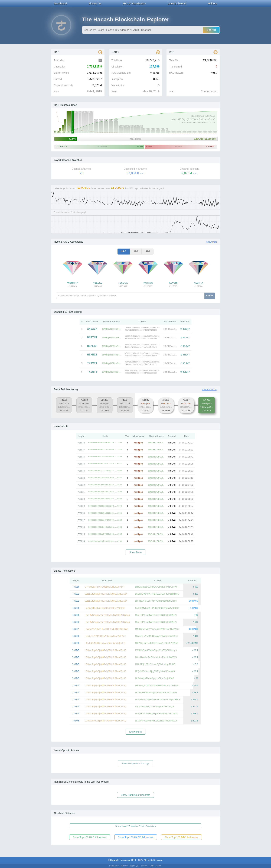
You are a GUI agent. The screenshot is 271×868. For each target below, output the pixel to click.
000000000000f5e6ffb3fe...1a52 (105, 443)
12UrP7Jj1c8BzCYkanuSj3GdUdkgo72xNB (155, 664)
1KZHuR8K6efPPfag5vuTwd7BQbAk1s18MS (156, 693)
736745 (76, 650)
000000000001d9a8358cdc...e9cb (105, 513)
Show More (212, 242)
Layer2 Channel (177, 3)
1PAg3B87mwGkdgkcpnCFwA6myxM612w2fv (157, 714)
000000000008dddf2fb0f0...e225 (105, 520)
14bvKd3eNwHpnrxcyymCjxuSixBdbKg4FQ (105, 643)
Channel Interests (64, 85)
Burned (58, 79)
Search (211, 30)
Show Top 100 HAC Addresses (90, 837)
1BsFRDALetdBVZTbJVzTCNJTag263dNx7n (156, 615)
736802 (76, 594)
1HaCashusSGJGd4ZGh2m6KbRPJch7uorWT (157, 587)
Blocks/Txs (95, 3)
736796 (76, 608)
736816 (76, 587)
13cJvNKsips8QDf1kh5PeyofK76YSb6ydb (155, 707)
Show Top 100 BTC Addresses (181, 837)
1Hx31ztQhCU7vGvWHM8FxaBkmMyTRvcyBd (157, 686)
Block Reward (61, 73)
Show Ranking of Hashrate (135, 795)
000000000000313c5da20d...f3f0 (105, 506)
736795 (76, 615)
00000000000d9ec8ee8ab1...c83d (105, 527)
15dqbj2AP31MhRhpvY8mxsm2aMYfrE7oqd (156, 601)
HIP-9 (147, 251)
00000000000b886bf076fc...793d (105, 492)
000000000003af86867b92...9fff (105, 478)
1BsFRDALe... (170, 329)
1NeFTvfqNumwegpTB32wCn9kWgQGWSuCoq (107, 615)
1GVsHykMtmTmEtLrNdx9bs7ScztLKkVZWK (156, 657)
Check (210, 296)
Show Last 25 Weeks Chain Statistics (136, 826)
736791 (76, 629)
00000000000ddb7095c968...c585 (105, 534)
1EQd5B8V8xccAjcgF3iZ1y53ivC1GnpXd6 (155, 671)
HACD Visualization (134, 3)
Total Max (59, 60)
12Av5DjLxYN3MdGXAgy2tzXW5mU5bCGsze (157, 636)
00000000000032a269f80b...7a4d (105, 450)
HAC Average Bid (121, 73)
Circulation (60, 67)
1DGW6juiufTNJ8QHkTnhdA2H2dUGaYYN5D (157, 643)
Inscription (117, 79)
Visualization (118, 85)
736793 (76, 622)
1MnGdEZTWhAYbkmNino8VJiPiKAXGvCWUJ (157, 629)
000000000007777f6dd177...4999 (105, 471)
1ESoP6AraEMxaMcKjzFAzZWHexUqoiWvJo (156, 721)
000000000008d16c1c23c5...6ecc (105, 464)
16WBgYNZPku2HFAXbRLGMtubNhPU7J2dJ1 (107, 629)
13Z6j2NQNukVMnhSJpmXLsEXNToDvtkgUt (156, 650)
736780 (76, 643)
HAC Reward (176, 73)
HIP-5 (124, 251)
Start (57, 91)
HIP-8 (135, 251)
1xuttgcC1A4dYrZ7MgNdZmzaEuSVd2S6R (105, 608)
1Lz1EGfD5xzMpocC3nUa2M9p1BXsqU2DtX (106, 594)
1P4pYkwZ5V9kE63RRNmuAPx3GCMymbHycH (158, 700)
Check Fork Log (210, 389)
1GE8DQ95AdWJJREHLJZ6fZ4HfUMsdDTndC (157, 594)
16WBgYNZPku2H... (111, 329)
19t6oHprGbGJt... (156, 443)
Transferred (175, 67)
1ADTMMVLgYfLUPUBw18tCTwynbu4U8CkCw (157, 608)
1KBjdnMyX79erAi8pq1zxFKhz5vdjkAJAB (155, 678)
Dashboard (61, 3)
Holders (213, 3)
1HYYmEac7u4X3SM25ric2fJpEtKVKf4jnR (105, 587)
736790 (76, 636)
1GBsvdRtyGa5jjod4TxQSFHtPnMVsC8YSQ (106, 650)
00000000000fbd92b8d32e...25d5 (105, 485)
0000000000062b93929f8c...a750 (105, 541)
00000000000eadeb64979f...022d (105, 499)
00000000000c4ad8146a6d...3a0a (105, 457)
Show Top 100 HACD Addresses (136, 837)
